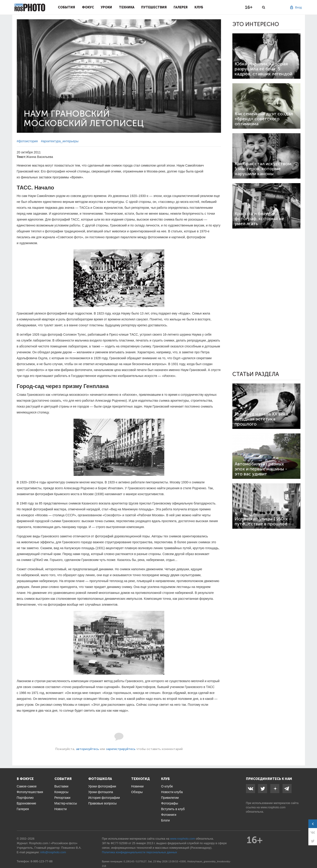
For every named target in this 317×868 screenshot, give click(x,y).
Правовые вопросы (102, 803)
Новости (61, 809)
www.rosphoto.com (273, 807)
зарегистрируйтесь (121, 749)
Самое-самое (27, 786)
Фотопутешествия (30, 792)
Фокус (88, 7)
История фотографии (104, 798)
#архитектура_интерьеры (60, 141)
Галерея (181, 7)
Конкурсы (61, 792)
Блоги (165, 820)
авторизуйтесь (87, 749)
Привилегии (170, 798)
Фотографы (170, 803)
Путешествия (154, 7)
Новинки (137, 786)
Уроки (106, 7)
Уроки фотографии (102, 786)
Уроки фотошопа (101, 792)
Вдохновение (27, 803)
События (66, 7)
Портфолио (25, 798)
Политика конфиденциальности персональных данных (139, 852)
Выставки (61, 786)
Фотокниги (169, 815)
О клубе (167, 786)
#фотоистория (27, 141)
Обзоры (137, 792)
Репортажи (63, 798)
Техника (127, 7)
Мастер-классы (66, 803)
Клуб (199, 7)
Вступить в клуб (173, 809)
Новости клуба (172, 792)
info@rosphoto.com (53, 852)
